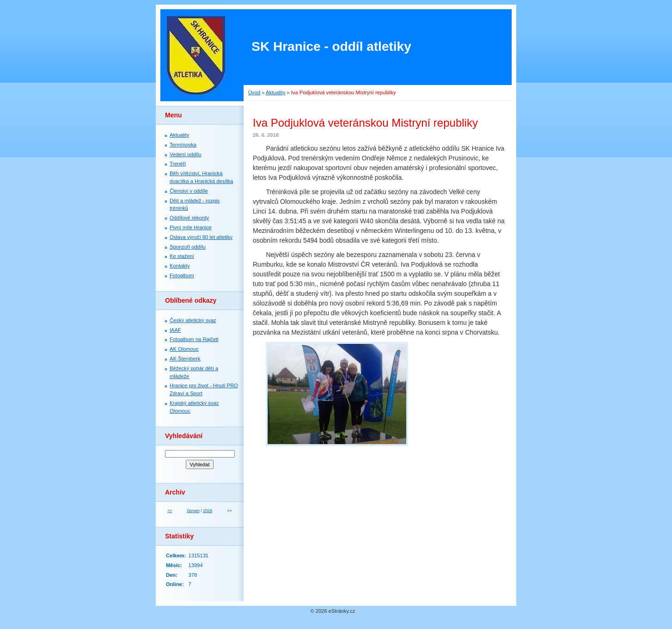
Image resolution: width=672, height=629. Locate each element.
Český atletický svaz (193, 320)
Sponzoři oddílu (188, 247)
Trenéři (178, 164)
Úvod (254, 92)
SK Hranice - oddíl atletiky (331, 46)
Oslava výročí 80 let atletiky (201, 237)
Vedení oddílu (185, 154)
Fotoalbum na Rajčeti (194, 339)
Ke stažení (182, 256)
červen (193, 511)
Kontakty (180, 266)
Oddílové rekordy (189, 218)
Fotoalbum (182, 275)
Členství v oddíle (189, 191)
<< (170, 511)
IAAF (175, 330)
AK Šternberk (185, 359)
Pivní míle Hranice (191, 227)
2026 (208, 511)
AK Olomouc (184, 349)
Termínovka (183, 145)
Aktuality (275, 92)
